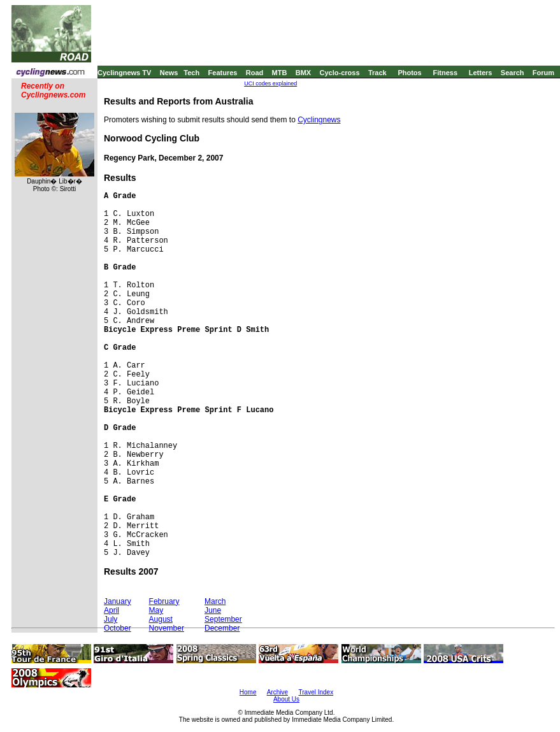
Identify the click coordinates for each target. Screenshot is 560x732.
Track (377, 73)
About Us (286, 699)
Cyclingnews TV (124, 73)
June (213, 610)
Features (223, 73)
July (111, 619)
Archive (277, 692)
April (111, 610)
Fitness (445, 73)
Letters (481, 73)
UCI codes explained (270, 83)
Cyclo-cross (340, 73)
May (156, 610)
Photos (409, 73)
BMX (303, 73)
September (223, 619)
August (161, 619)
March (215, 601)
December (222, 628)
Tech (191, 73)
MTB (280, 73)
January (118, 601)
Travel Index (316, 692)
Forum (543, 73)
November (167, 628)
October (118, 628)
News (169, 73)
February (164, 601)
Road (255, 73)
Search (513, 73)
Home (248, 692)
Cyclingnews (319, 120)
